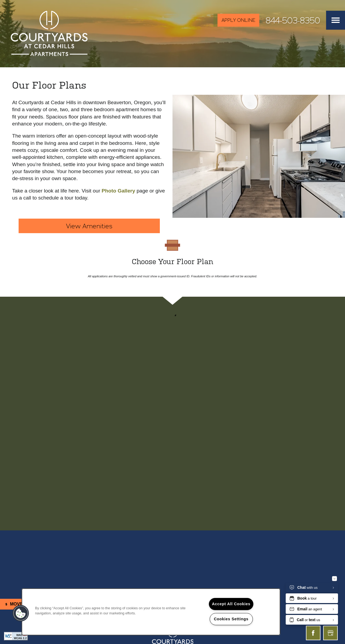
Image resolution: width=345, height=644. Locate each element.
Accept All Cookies (231, 604)
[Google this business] (330, 633)
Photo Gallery (118, 191)
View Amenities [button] (89, 226)
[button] (236, 20)
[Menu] (336, 20)
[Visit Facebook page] (313, 633)
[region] (151, 612)
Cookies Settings (231, 619)
